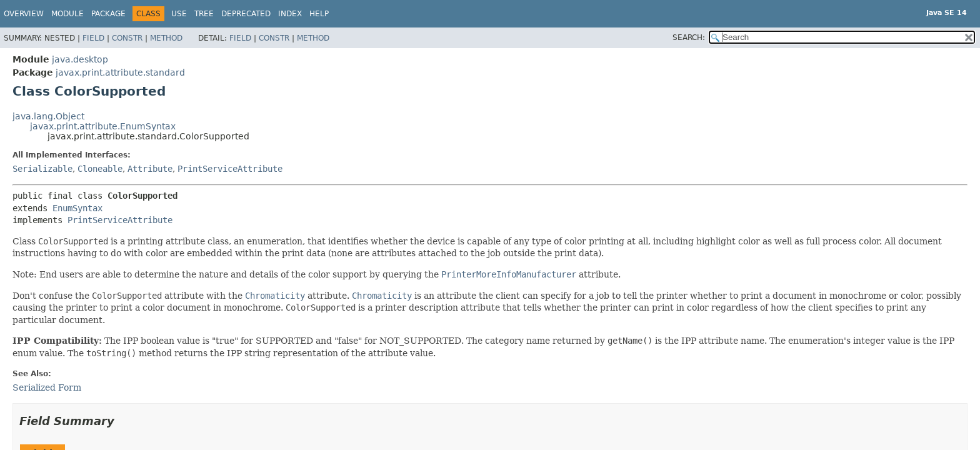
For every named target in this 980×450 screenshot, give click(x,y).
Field (93, 38)
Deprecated (246, 14)
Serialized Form (47, 387)
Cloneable (100, 169)
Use (179, 14)
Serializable (42, 169)
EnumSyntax (77, 208)
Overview (24, 14)
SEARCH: (689, 37)
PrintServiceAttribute (230, 169)
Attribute (150, 169)
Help (319, 14)
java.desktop (80, 59)
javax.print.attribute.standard (120, 72)
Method (166, 38)
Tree (204, 14)
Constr (127, 38)
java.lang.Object (48, 116)
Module (67, 14)
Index (290, 14)
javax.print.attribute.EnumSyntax (103, 126)
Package (108, 14)
